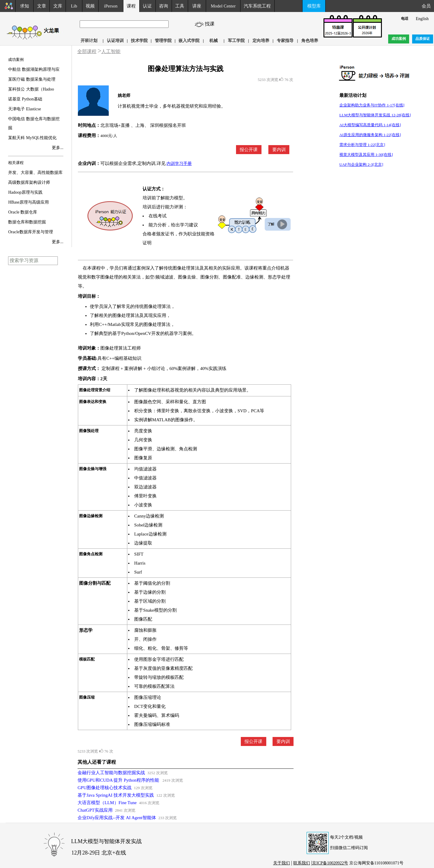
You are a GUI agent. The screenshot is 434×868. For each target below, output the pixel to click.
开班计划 (89, 41)
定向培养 (261, 41)
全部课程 (87, 51)
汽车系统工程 (257, 6)
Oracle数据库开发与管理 (30, 232)
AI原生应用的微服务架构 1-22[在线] (370, 135)
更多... (58, 148)
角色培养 (310, 41)
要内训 (279, 150)
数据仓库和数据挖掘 (27, 222)
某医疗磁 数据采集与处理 (32, 79)
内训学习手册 (179, 164)
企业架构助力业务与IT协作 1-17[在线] (372, 105)
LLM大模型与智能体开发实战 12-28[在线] (375, 115)
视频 (90, 6)
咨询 (164, 6)
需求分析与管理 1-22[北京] (362, 145)
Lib (74, 6)
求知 (25, 6)
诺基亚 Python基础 (25, 99)
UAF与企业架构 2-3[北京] (361, 164)
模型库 (314, 6)
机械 (214, 41)
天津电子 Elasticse (24, 109)
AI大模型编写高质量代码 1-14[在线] (370, 125)
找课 (212, 24)
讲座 (197, 6)
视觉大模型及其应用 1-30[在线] (366, 155)
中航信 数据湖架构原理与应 (34, 69)
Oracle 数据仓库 (23, 212)
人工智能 (111, 51)
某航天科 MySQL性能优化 (32, 138)
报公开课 (249, 150)
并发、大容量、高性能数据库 (35, 173)
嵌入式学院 (189, 41)
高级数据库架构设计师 (29, 182)
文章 (42, 6)
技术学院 (139, 41)
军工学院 (236, 41)
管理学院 (163, 41)
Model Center (223, 6)
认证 (147, 6)
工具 (180, 6)
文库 (58, 6)
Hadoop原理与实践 (25, 192)
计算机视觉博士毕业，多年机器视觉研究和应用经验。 (172, 106)
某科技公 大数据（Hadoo (31, 89)
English (422, 19)
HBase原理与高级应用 (28, 202)
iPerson (111, 6)
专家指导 (285, 41)
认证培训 (115, 41)
